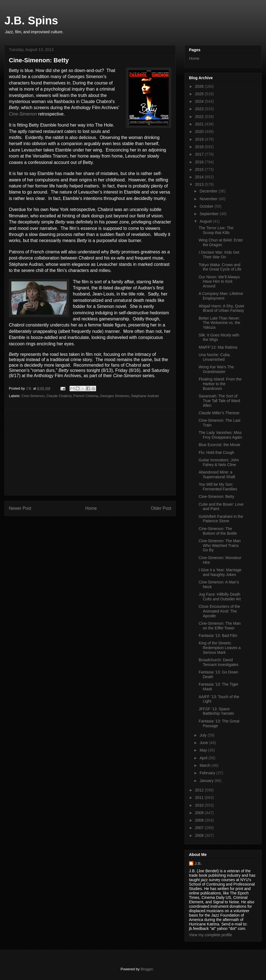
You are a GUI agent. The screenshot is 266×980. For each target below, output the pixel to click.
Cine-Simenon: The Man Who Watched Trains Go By (220, 546)
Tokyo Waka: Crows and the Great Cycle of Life (220, 267)
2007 (200, 828)
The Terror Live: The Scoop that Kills (216, 230)
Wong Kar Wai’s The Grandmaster (216, 369)
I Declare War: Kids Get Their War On (219, 255)
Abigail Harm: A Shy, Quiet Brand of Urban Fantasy (221, 308)
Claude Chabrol (59, 396)
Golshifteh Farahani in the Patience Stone (221, 519)
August (206, 221)
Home (91, 508)
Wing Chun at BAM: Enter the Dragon (221, 242)
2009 (200, 813)
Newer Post (20, 508)
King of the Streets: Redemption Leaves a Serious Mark (220, 648)
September (209, 214)
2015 (200, 169)
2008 (200, 820)
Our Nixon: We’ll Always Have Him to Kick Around (219, 282)
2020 (200, 132)
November (209, 199)
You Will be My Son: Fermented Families (218, 487)
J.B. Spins (31, 20)
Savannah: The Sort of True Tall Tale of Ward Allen (219, 401)
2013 (200, 184)
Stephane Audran (145, 396)
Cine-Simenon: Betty (216, 497)
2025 (200, 94)
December (209, 191)
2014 (200, 177)
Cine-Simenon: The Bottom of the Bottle (218, 531)
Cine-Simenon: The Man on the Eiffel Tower (220, 626)
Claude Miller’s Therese (219, 413)
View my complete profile (210, 935)
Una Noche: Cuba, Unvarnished (215, 357)
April (204, 758)
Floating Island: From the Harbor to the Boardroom (220, 384)
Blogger (147, 969)
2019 (200, 139)
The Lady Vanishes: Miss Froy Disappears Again (220, 435)
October (207, 206)
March (205, 765)
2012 (200, 790)
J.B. (198, 863)
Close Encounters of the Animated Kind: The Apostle (219, 611)
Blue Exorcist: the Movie (219, 445)
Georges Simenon (115, 396)
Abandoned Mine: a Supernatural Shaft (217, 474)
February (208, 773)
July (204, 735)
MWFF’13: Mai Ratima (218, 347)
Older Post (161, 508)
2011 (200, 798)
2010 (200, 805)
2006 (200, 835)
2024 (200, 101)
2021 (200, 124)
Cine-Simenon (23, 114)
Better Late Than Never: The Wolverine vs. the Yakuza (219, 323)
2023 (200, 109)
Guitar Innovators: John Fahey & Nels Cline (219, 462)
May (204, 750)
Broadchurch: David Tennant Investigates (218, 662)
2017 (200, 154)
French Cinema (86, 396)
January (207, 781)
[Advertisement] (90, 452)
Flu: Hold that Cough (216, 452)
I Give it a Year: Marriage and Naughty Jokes (220, 572)
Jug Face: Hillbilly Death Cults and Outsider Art (220, 597)
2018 (200, 147)
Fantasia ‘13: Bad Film (218, 636)
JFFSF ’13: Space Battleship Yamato (216, 711)
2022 (200, 117)
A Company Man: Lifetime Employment (221, 296)
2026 (200, 86)
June (204, 743)
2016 (200, 162)
